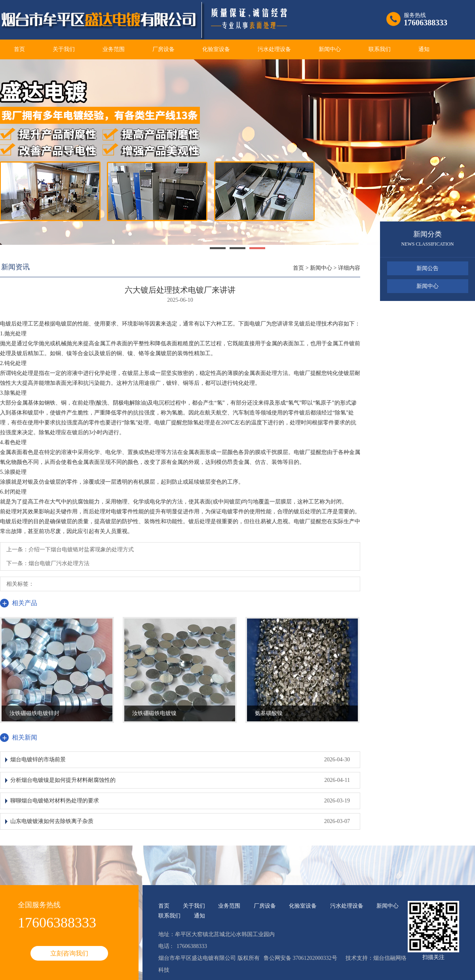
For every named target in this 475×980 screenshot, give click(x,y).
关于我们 (64, 49)
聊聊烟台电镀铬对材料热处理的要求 (55, 801)
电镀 (6, 324)
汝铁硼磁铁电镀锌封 (34, 713)
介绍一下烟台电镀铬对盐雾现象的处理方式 (81, 550)
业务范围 (114, 49)
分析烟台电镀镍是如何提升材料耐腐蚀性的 (63, 780)
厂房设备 (163, 49)
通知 (424, 49)
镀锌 (172, 383)
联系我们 (380, 49)
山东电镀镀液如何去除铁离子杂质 (52, 821)
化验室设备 (216, 49)
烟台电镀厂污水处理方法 (59, 563)
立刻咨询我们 (69, 953)
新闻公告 (427, 268)
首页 (19, 49)
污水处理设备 (274, 49)
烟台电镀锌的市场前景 (38, 760)
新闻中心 (330, 49)
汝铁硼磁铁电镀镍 (154, 713)
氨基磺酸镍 (269, 713)
